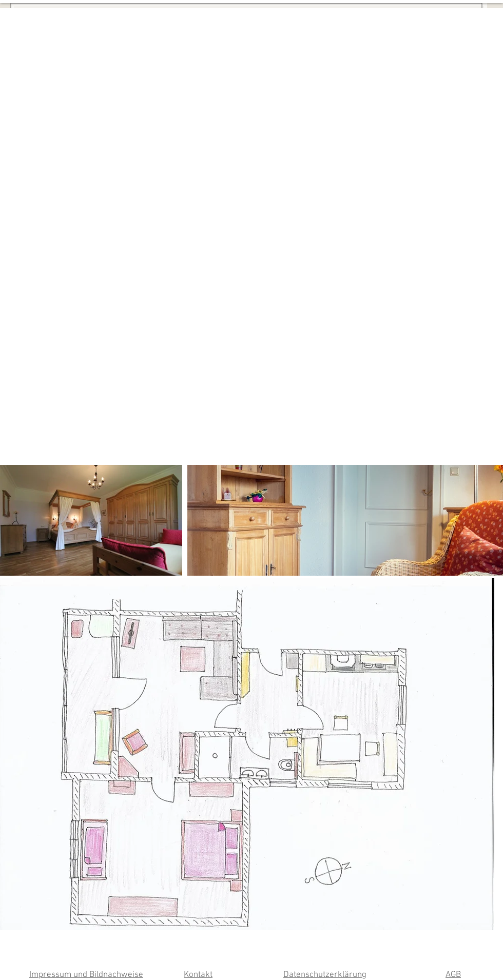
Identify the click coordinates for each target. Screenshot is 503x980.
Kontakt (198, 975)
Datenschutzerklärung (325, 975)
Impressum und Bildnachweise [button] (86, 975)
